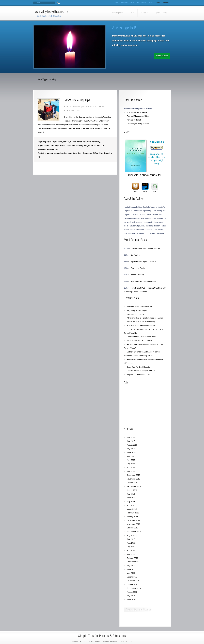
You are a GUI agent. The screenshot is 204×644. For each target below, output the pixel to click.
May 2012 (131, 547)
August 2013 (132, 490)
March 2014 (132, 471)
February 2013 (133, 513)
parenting (145, 13)
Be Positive (136, 255)
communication (84, 142)
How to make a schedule (137, 112)
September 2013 (134, 486)
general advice (161, 13)
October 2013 (132, 483)
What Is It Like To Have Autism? (140, 341)
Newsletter (124, 2)
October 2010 (132, 584)
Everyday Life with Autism (51, 12)
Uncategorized (118, 13)
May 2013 (131, 501)
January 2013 (132, 516)
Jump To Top (126, 641)
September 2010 (134, 588)
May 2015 (131, 456)
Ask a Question (142, 2)
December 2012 (133, 520)
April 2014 (131, 468)
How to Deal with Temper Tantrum (146, 248)
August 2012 (132, 535)
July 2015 (131, 449)
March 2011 (132, 577)
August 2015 (132, 445)
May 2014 (131, 464)
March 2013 (132, 509)
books (73, 142)
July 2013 (131, 494)
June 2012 (131, 543)
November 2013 (133, 479)
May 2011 (131, 573)
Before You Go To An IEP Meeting (141, 322)
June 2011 (131, 569)
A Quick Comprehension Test (139, 374)
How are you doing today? (138, 124)
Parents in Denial (138, 268)
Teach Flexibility (138, 275)
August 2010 (132, 592)
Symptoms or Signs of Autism (143, 261)
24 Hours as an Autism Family (139, 307)
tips (132, 13)
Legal (132, 2)
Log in (117, 641)
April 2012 (131, 550)
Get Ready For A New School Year (141, 337)
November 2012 (133, 524)
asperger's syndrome (53, 142)
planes (63, 145)
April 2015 (131, 460)
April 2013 (131, 505)
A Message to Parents (129, 28)
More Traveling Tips (77, 101)
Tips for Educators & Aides (138, 116)
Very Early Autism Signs (137, 310)
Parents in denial (134, 120)
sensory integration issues (88, 145)
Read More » (162, 56)
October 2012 (132, 528)
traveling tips (52, 149)
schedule (71, 145)
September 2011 (134, 562)
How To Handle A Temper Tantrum (141, 371)
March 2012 (132, 554)
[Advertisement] (145, 407)
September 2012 (134, 532)
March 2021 (132, 437)
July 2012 (131, 539)
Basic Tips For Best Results (138, 367)
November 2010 (133, 581)
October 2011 (132, 558)
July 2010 (131, 596)
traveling (42, 149)
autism (86, 107)
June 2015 (131, 452)
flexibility (96, 142)
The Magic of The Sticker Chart (144, 281)
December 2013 (133, 475)
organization (43, 145)
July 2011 (131, 566)
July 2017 (131, 441)
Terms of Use (107, 641)
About (151, 2)
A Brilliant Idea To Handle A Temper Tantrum (145, 318)
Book (117, 2)
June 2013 (131, 498)
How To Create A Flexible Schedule (141, 326)
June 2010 (131, 600)
